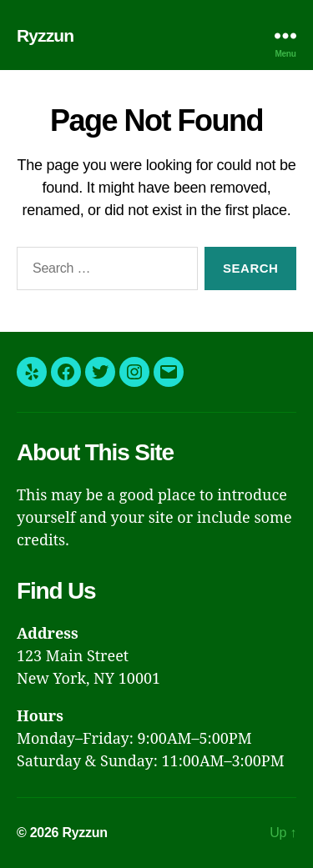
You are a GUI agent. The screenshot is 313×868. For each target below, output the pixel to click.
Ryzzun (45, 35)
